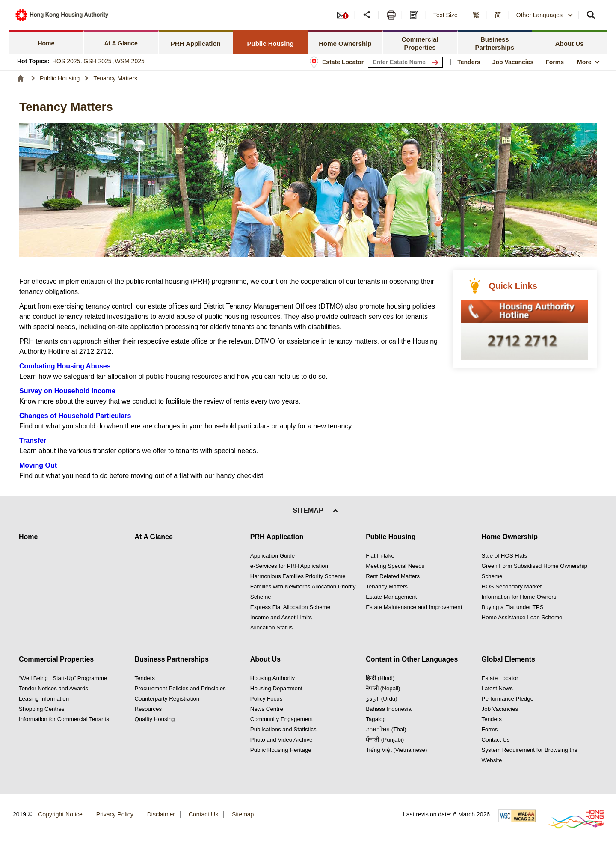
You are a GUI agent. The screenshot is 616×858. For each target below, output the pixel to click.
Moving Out (38, 465)
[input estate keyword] (405, 62)
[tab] (46, 42)
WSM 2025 (130, 61)
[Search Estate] (437, 62)
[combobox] (545, 15)
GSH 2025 (97, 61)
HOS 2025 (66, 61)
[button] (368, 15)
